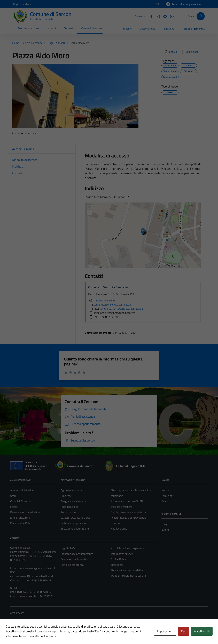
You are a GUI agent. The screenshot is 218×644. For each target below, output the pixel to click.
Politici (14, 507)
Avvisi (165, 501)
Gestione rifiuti (148, 29)
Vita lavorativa (119, 529)
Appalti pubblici (69, 507)
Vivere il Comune (92, 28)
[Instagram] (157, 16)
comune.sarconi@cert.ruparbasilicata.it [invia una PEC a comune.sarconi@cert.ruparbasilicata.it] (121, 309)
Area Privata (17, 613)
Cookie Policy (118, 559)
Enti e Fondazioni (20, 518)
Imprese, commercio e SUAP (127, 501)
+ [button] (89, 207)
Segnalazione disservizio (74, 559)
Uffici (13, 496)
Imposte (127, 29)
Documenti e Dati (20, 523)
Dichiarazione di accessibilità (127, 570)
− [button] (89, 212)
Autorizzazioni (68, 512)
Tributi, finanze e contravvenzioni (130, 518)
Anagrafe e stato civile (73, 501)
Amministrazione (28, 28)
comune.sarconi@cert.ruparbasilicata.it (32, 576)
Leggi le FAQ (68, 548)
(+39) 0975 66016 (102, 300)
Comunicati (168, 496)
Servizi (68, 28)
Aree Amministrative (22, 490)
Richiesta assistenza (72, 565)
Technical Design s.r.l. (33, 634)
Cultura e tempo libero (73, 523)
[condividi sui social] (170, 52)
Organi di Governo (20, 501)
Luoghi (165, 524)
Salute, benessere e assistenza (128, 512)
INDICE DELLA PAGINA (42, 149)
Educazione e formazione (75, 529)
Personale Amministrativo (25, 512)
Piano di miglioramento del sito (128, 576)
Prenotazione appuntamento (77, 554)
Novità (52, 28)
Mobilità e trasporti (122, 507)
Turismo (115, 523)
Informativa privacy (122, 554)
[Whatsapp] (170, 16)
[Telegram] (164, 16)
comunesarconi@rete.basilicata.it (36, 568)
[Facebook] (150, 16)
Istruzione (169, 29)
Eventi (165, 530)
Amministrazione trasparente (128, 548)
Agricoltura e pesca (71, 490)
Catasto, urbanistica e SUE (76, 518)
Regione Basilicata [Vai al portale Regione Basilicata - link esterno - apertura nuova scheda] (22, 4)
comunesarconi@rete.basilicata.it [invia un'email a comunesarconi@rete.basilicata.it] (110, 305)
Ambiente (66, 496)
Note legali (117, 565)
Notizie (165, 490)
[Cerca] (201, 16)
